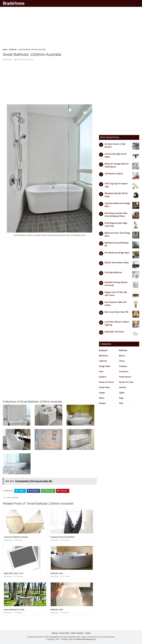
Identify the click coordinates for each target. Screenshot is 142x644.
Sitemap (55, 633)
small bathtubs (13, 498)
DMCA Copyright (77, 633)
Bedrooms (104, 356)
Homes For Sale (126, 382)
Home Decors (125, 377)
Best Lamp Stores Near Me (116, 312)
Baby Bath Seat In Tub (14, 573)
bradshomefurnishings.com (86, 639)
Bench (122, 356)
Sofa (121, 403)
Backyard (103, 350)
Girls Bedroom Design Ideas (117, 253)
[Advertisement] (71, 29)
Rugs (121, 398)
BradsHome (14, 3)
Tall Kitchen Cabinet (114, 174)
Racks (102, 398)
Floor (101, 372)
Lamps (102, 393)
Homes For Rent (106, 382)
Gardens (103, 377)
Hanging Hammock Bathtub (62, 537)
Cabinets (103, 361)
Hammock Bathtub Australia (16, 537)
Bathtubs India (57, 573)
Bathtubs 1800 (57, 610)
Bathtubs (8, 60)
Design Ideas (105, 366)
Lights (122, 393)
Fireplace (123, 366)
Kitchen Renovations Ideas (117, 263)
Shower (102, 403)
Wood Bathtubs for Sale (14, 610)
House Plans (104, 387)
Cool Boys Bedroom (113, 272)
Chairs (122, 361)
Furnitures (124, 372)
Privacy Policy (64, 633)
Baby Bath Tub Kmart (114, 332)
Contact (87, 633)
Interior (123, 387)
